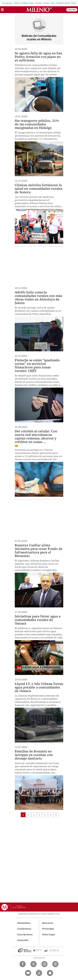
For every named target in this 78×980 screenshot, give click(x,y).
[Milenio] (39, 10)
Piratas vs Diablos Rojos (24, 3)
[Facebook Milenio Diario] (23, 964)
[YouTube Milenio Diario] (28, 973)
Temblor (39, 3)
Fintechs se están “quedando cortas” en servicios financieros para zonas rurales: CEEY (37, 365)
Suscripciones (25, 935)
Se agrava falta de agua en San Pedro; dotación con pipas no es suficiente (38, 57)
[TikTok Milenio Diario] (39, 973)
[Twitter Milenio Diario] (34, 964)
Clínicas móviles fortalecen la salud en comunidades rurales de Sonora (39, 189)
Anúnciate (23, 940)
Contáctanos (24, 929)
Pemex (47, 3)
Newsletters (24, 923)
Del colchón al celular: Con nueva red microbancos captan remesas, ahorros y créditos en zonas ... (36, 436)
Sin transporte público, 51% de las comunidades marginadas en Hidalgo (37, 124)
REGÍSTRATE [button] (72, 10)
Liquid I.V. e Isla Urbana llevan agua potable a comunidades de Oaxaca (39, 687)
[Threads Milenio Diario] (55, 964)
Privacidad (48, 929)
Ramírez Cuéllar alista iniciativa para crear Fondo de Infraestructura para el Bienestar (39, 550)
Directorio (48, 923)
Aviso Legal (49, 935)
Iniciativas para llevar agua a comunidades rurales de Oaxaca (38, 620)
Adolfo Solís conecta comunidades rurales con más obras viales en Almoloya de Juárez (38, 298)
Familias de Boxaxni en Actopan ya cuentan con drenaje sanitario (34, 755)
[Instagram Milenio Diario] (44, 964)
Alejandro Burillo (63, 3)
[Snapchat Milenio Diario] (50, 973)
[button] (2, 11)
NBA (53, 3)
